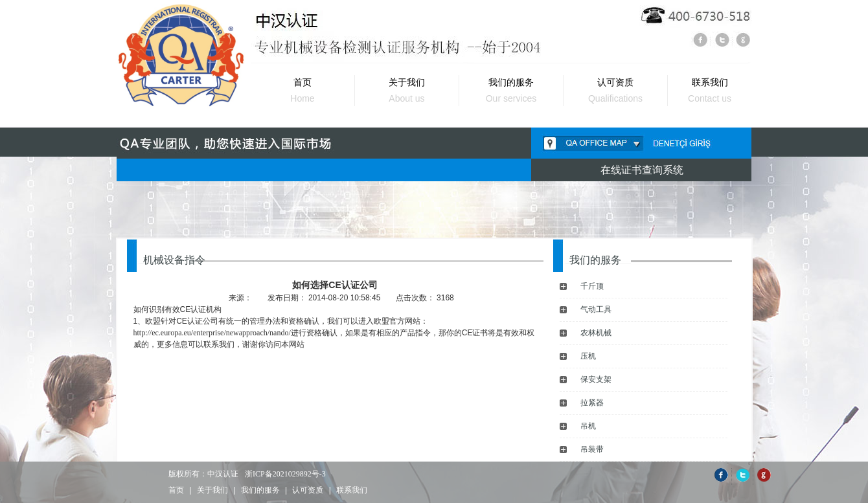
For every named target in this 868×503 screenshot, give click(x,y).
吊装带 (592, 449)
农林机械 (596, 333)
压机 (588, 356)
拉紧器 (592, 403)
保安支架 (596, 379)
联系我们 (352, 490)
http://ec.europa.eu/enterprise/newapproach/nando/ (212, 333)
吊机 (588, 426)
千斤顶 (592, 286)
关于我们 (212, 490)
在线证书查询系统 (642, 170)
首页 (176, 490)
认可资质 (308, 490)
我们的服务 (260, 490)
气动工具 (596, 309)
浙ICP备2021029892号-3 (285, 474)
